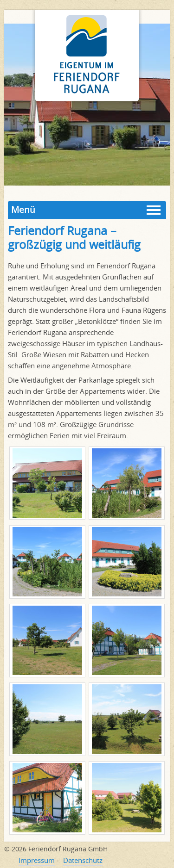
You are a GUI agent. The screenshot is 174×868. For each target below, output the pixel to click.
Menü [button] (23, 210)
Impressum (37, 860)
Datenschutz (83, 860)
